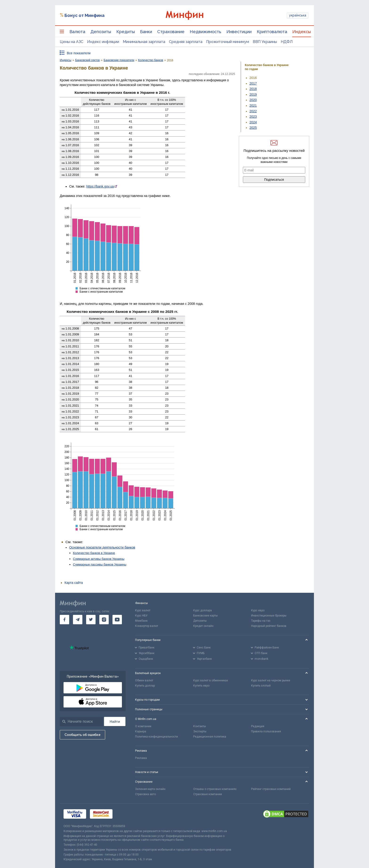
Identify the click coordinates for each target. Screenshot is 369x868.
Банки (146, 32)
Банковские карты (205, 616)
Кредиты (126, 32)
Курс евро (258, 610)
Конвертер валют (147, 626)
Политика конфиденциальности (156, 737)
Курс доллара (203, 610)
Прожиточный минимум (228, 42)
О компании (143, 726)
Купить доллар (145, 686)
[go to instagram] (104, 620)
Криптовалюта (272, 32)
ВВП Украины (265, 42)
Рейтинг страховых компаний (271, 789)
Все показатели (79, 53)
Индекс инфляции (103, 42)
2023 (253, 117)
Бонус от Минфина (84, 15)
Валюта (77, 32)
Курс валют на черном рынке (271, 680)
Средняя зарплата (186, 42)
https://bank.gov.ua (100, 186)
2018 (253, 89)
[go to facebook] (64, 620)
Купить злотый (261, 686)
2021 (253, 106)
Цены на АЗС (72, 42)
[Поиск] (115, 721)
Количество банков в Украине (94, 553)
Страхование (171, 32)
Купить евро (201, 686)
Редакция (258, 726)
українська (298, 15)
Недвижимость (205, 32)
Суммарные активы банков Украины (99, 559)
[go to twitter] (91, 620)
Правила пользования (266, 731)
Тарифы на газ (261, 621)
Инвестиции (239, 32)
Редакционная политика (210, 737)
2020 (253, 100)
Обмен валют (144, 680)
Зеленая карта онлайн (150, 789)
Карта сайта (74, 583)
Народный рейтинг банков (269, 626)
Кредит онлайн (203, 626)
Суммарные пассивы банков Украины (100, 564)
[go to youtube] (117, 620)
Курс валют (143, 610)
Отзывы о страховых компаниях (215, 789)
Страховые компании (208, 794)
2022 (253, 111)
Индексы (302, 32)
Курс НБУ (141, 616)
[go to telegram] (78, 620)
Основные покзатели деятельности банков (102, 547)
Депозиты (101, 32)
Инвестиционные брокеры (269, 616)
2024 (253, 122)
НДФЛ (287, 42)
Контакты (200, 726)
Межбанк (141, 621)
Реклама (141, 758)
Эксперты (200, 731)
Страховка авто (145, 794)
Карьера (141, 731)
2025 (253, 128)
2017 (253, 83)
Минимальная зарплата (144, 42)
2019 (253, 94)
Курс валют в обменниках (211, 680)
